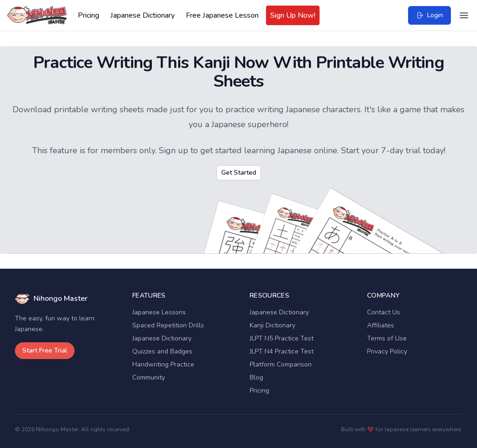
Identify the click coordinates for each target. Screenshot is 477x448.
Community (149, 377)
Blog (256, 377)
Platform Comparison (281, 364)
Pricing (89, 15)
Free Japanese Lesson (222, 15)
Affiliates (381, 325)
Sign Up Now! (293, 15)
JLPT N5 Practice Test (282, 338)
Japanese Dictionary (143, 15)
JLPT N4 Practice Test (282, 351)
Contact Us (384, 312)
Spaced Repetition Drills (168, 325)
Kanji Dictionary (273, 325)
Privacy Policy (387, 351)
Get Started (239, 173)
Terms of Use (387, 338)
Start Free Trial (45, 350)
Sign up (174, 150)
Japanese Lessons (159, 312)
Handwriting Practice (163, 364)
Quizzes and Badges (162, 351)
